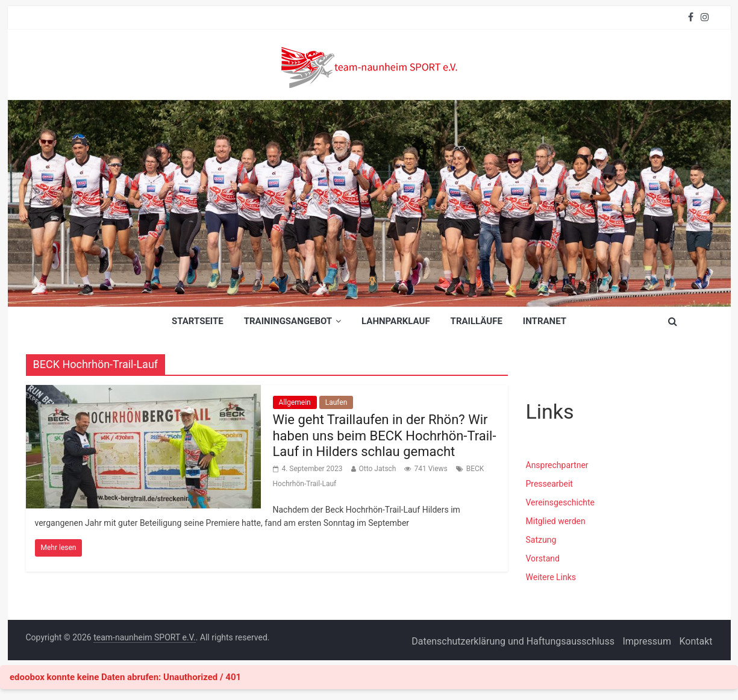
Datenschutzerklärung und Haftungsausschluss (513, 641)
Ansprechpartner (557, 465)
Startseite (198, 321)
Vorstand (543, 558)
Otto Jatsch (378, 469)
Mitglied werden (556, 521)
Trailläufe (477, 321)
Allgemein (295, 402)
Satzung (541, 540)
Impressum (647, 641)
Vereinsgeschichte (560, 502)
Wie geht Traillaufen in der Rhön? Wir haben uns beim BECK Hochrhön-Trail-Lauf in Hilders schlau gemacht (385, 436)
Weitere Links (551, 577)
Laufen (336, 402)
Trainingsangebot (288, 321)
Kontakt (696, 641)
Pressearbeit (549, 484)
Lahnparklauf (396, 321)
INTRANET (545, 321)
